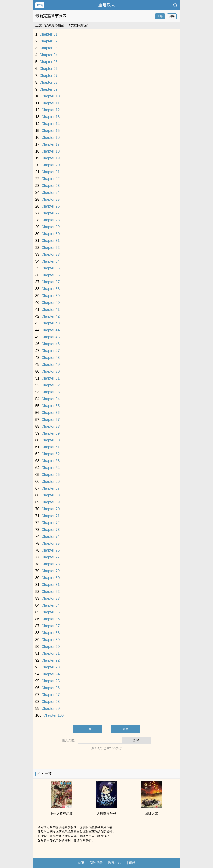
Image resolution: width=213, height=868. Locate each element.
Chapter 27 (50, 213)
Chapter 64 (50, 468)
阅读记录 (96, 863)
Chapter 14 (50, 124)
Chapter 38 (50, 289)
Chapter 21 (50, 172)
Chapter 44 (50, 330)
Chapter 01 (48, 34)
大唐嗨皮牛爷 (106, 813)
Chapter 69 (50, 502)
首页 (81, 863)
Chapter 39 (50, 296)
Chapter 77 (50, 557)
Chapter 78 (50, 564)
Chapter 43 (50, 323)
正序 (160, 16)
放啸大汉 (152, 813)
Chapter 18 (50, 151)
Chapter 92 (50, 660)
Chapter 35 (50, 268)
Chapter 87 (50, 626)
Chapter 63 (50, 461)
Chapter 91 (50, 653)
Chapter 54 (50, 399)
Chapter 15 (50, 131)
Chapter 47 (50, 351)
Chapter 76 (50, 550)
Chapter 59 (50, 433)
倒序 (172, 16)
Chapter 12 (50, 110)
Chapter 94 (50, 674)
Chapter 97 (50, 695)
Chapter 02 (48, 41)
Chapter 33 (50, 254)
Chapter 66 (50, 481)
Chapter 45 (50, 337)
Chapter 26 (50, 206)
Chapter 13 (50, 117)
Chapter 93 (50, 667)
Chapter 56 (50, 413)
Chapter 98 (50, 702)
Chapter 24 (50, 193)
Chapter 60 (50, 440)
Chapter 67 (50, 488)
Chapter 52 (50, 385)
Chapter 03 (48, 48)
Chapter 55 (50, 406)
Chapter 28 (50, 220)
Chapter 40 (50, 303)
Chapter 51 (50, 378)
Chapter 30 (50, 234)
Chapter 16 (50, 137)
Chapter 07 (48, 76)
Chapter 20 (50, 165)
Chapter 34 (50, 261)
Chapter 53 (50, 392)
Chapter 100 (54, 715)
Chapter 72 (50, 523)
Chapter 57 (50, 420)
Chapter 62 (50, 454)
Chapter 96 (50, 688)
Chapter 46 (50, 344)
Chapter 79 (50, 571)
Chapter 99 (50, 709)
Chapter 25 (50, 199)
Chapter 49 (50, 365)
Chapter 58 (50, 426)
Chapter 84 (50, 605)
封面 (40, 5)
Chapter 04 (48, 55)
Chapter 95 (50, 681)
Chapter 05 (48, 62)
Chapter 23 (50, 186)
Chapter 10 (50, 96)
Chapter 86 (50, 619)
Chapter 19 (50, 158)
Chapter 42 (50, 316)
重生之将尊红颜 (61, 813)
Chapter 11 (50, 103)
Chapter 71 (50, 516)
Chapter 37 (50, 282)
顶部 (131, 863)
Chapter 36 (50, 275)
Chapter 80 (50, 578)
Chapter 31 (50, 241)
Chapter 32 (50, 248)
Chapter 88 (50, 633)
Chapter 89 (50, 640)
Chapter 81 (50, 585)
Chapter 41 (50, 309)
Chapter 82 (50, 592)
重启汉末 (107, 5)
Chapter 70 (50, 509)
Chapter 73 (50, 530)
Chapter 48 (50, 358)
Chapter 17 (50, 144)
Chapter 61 (50, 447)
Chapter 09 (48, 89)
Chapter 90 (50, 647)
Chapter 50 (50, 371)
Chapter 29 (50, 227)
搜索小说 (114, 863)
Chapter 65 (50, 475)
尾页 (125, 729)
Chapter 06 (48, 69)
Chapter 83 (50, 598)
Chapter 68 (50, 495)
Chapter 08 (48, 82)
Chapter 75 (50, 543)
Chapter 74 (50, 537)
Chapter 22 (50, 179)
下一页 (88, 729)
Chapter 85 (50, 612)
